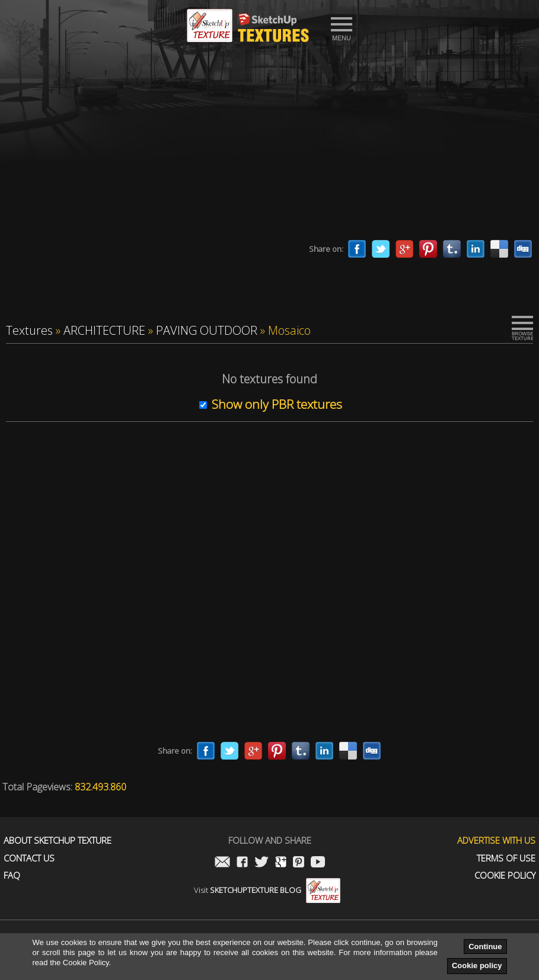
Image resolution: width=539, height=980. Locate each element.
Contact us (29, 858)
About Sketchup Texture (58, 840)
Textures (29, 330)
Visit (267, 890)
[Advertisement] (269, 145)
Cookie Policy (505, 875)
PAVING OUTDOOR (207, 330)
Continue (485, 947)
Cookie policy (477, 965)
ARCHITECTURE (104, 330)
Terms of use (506, 858)
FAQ (12, 875)
